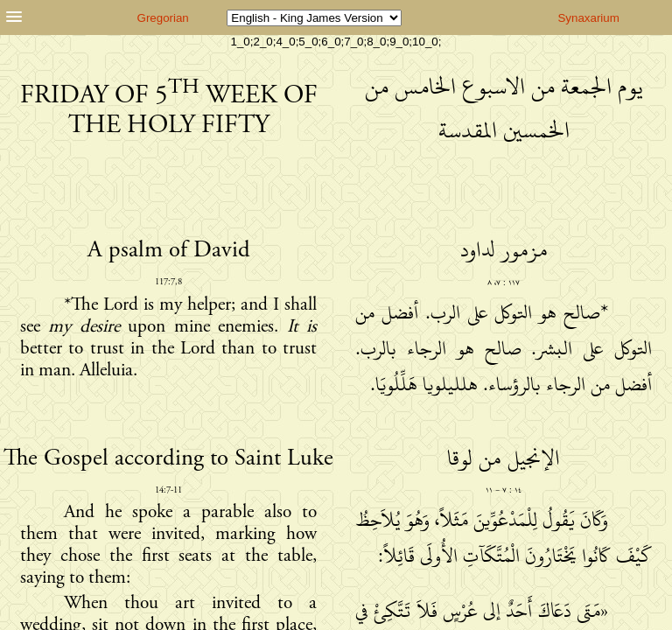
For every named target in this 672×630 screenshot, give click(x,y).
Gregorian (163, 18)
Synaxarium (588, 18)
